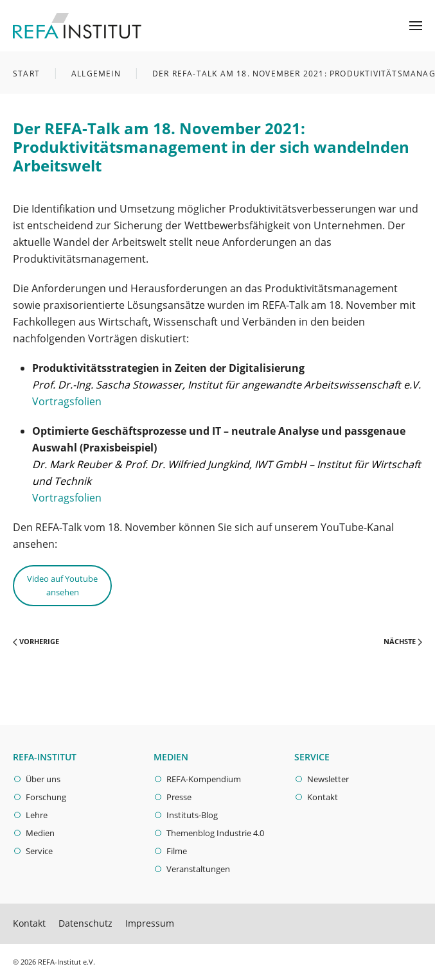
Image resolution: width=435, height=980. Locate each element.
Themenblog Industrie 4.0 (215, 833)
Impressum (150, 923)
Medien (40, 833)
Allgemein (96, 74)
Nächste (403, 641)
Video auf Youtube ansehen (62, 585)
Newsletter (328, 779)
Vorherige (36, 641)
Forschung (46, 797)
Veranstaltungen (198, 869)
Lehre (37, 815)
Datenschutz (85, 923)
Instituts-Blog (192, 815)
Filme (177, 851)
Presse (179, 797)
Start (26, 74)
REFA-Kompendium (204, 779)
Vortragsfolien (67, 401)
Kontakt (323, 797)
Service (39, 851)
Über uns (43, 779)
